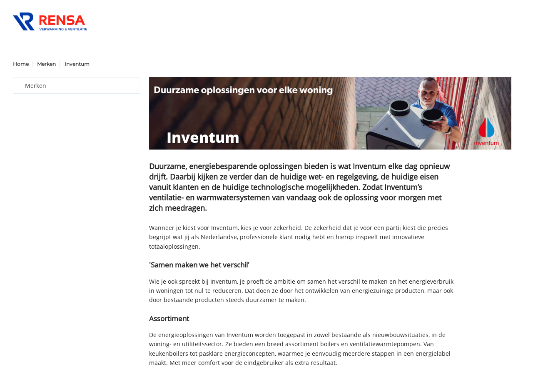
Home (21, 64)
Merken (46, 64)
